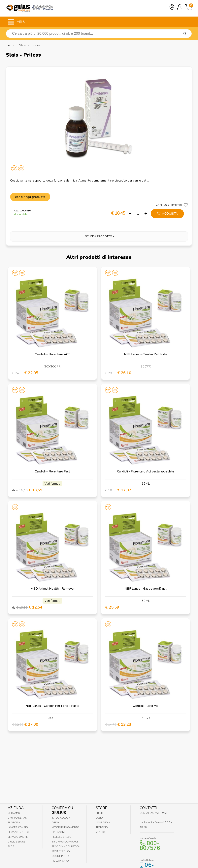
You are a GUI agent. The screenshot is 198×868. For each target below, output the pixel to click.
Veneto (100, 832)
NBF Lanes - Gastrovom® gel (146, 589)
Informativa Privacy (65, 842)
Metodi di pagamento (65, 827)
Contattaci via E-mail (154, 813)
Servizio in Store (19, 832)
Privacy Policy (61, 851)
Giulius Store (16, 842)
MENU (17, 22)
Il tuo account (62, 818)
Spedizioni (58, 832)
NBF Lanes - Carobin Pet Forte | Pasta (52, 706)
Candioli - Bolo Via (146, 706)
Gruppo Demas (17, 818)
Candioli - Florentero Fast (52, 471)
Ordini (56, 823)
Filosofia (14, 823)
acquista (167, 214)
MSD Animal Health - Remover (52, 589)
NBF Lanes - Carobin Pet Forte (146, 354)
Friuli (99, 813)
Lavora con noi (18, 827)
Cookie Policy (61, 856)
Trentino (102, 827)
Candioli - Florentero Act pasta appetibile (146, 471)
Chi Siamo (14, 813)
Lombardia (103, 823)
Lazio (99, 818)
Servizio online (18, 837)
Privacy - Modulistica (66, 846)
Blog (11, 846)
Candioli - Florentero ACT (52, 354)
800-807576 (150, 846)
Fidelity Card (60, 861)
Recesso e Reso (62, 837)
